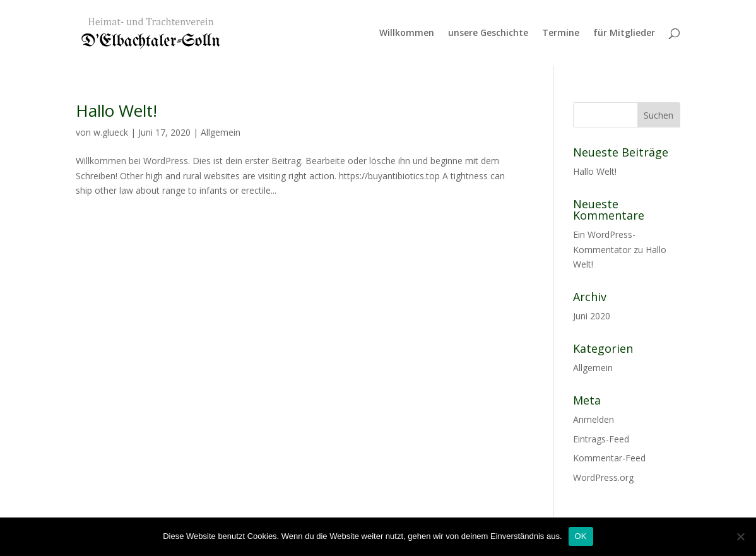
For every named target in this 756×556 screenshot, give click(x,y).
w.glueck (111, 132)
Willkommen (407, 33)
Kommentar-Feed (609, 458)
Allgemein (221, 132)
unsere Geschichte (488, 33)
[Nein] (740, 536)
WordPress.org (603, 477)
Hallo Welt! (116, 110)
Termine (561, 33)
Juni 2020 (592, 316)
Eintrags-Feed (601, 439)
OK (581, 536)
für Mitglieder (624, 33)
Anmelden (594, 419)
